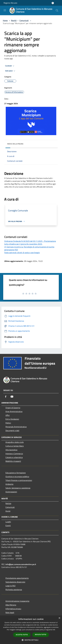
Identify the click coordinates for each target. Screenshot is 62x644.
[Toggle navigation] (5, 10)
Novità (14, 20)
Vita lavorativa (11, 450)
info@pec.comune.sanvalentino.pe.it (21, 564)
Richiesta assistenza (14, 590)
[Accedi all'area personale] (53, 3)
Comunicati (24, 20)
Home (5, 20)
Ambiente (9, 484)
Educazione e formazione (16, 473)
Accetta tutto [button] (22, 635)
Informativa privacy (13, 609)
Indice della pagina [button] (15, 144)
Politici (8, 423)
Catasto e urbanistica (14, 457)
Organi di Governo (13, 408)
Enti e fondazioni (12, 419)
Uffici (8, 415)
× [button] (59, 618)
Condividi (10, 66)
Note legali (10, 612)
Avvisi (8, 511)
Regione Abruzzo (10, 3)
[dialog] (31, 630)
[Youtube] (12, 397)
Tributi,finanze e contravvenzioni (19, 480)
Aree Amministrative (14, 411)
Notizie (8, 503)
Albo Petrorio (11, 605)
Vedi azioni (10, 71)
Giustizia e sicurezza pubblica (17, 477)
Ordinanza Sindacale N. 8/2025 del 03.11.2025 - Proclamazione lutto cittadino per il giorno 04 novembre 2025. (30, 243)
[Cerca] (57, 10)
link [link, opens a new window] (54, 630)
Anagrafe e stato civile (15, 442)
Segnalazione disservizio (15, 582)
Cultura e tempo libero (15, 446)
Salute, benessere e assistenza (18, 488)
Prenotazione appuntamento (17, 578)
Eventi (8, 526)
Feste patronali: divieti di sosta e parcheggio (22, 253)
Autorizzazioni (11, 492)
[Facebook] (6, 397)
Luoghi (8, 522)
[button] (31, 640)
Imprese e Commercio (14, 454)
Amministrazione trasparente (17, 601)
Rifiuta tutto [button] (41, 635)
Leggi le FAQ (10, 586)
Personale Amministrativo (16, 427)
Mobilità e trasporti (13, 461)
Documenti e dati (12, 430)
